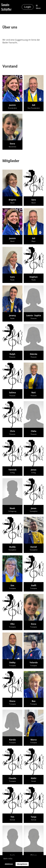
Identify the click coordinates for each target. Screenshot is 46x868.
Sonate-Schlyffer (6, 7)
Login (28, 7)
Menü (38, 7)
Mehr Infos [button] (8, 859)
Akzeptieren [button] (22, 864)
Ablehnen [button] (9, 864)
